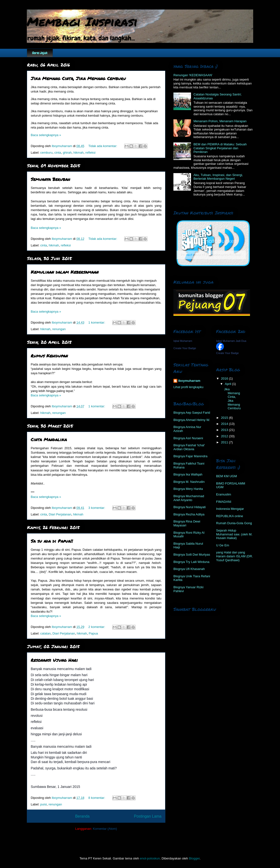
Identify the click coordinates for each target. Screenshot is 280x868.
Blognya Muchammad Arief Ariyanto (189, 498)
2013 (225, 430)
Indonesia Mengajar (230, 509)
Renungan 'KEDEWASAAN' (193, 75)
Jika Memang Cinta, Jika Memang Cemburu (78, 78)
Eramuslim (224, 494)
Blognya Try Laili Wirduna (191, 562)
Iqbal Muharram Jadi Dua (231, 341)
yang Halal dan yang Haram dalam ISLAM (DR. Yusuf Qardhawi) (235, 556)
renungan (59, 329)
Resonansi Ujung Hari (54, 660)
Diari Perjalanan (60, 514)
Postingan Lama (148, 816)
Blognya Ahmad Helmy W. (192, 420)
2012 (225, 436)
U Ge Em (223, 545)
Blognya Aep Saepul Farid (192, 413)
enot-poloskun (150, 858)
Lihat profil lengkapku (188, 387)
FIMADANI (224, 502)
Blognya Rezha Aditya (189, 514)
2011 (225, 442)
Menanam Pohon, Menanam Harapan (220, 121)
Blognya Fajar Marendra (190, 456)
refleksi (90, 153)
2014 (225, 424)
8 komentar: (97, 798)
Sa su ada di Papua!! (52, 541)
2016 (225, 378)
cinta (58, 153)
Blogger (194, 858)
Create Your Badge (185, 348)
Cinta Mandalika (49, 439)
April (229, 384)
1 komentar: (97, 322)
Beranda (82, 816)
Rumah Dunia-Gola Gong (234, 523)
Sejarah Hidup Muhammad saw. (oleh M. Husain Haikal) (234, 534)
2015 (225, 418)
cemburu (46, 153)
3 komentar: (97, 508)
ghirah (67, 153)
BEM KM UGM (226, 476)
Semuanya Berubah (50, 179)
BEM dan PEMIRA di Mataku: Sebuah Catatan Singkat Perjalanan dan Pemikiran (220, 148)
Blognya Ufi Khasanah (189, 569)
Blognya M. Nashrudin (189, 482)
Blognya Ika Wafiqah (188, 474)
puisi (44, 804)
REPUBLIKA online (230, 516)
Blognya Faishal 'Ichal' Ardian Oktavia (189, 447)
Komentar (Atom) (105, 829)
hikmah (79, 153)
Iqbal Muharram (183, 341)
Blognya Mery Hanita (188, 489)
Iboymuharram (189, 381)
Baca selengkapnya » (46, 135)
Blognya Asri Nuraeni (188, 438)
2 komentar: (97, 627)
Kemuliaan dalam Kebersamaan (65, 272)
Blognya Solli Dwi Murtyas (192, 555)
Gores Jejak (40, 53)
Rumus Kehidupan (49, 356)
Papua (93, 633)
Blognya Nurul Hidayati (190, 507)
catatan (45, 633)
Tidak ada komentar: (103, 146)
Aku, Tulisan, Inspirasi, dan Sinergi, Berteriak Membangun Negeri (218, 177)
